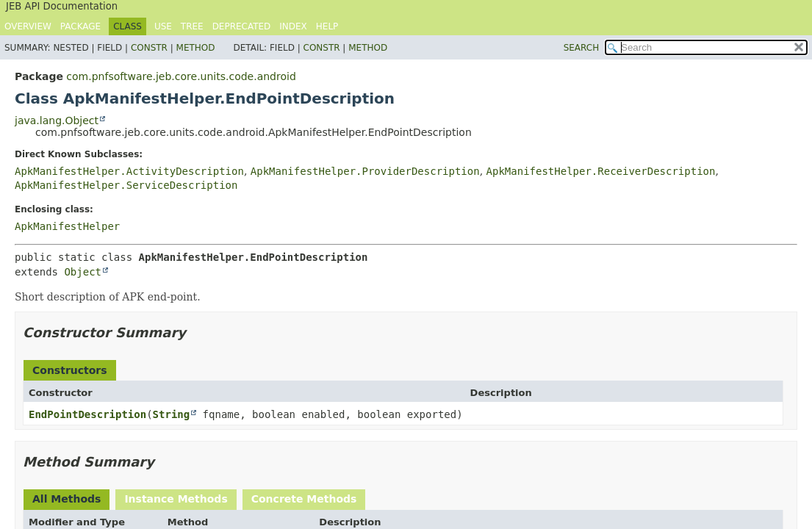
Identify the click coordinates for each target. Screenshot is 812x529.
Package (80, 26)
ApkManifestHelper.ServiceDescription (126, 185)
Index (293, 26)
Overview (28, 26)
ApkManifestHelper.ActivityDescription (129, 171)
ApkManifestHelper (67, 226)
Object (83, 272)
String (172, 414)
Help (327, 26)
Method (196, 48)
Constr (149, 48)
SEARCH (582, 48)
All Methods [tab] (67, 499)
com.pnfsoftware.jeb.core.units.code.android (181, 76)
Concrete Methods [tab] (304, 499)
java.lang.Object (57, 120)
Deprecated (242, 26)
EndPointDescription (87, 414)
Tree (192, 26)
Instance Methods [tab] (176, 499)
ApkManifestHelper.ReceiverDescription (601, 171)
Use (163, 26)
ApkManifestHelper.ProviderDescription (365, 171)
